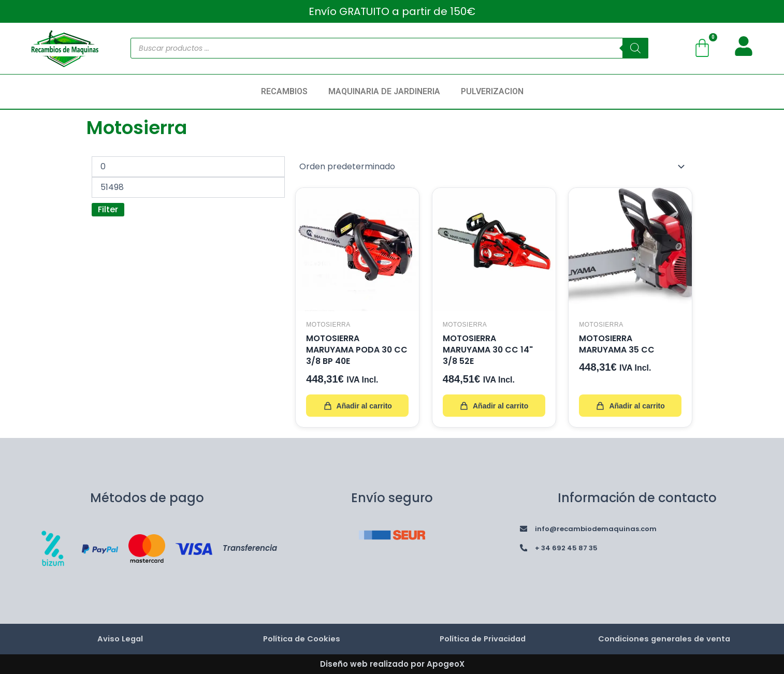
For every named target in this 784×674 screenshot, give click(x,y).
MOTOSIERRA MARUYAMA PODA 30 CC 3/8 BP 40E (349, 349)
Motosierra (328, 324)
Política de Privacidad (483, 639)
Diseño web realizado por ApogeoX (392, 663)
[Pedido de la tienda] (494, 167)
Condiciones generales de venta (664, 639)
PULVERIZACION (492, 91)
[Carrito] (702, 48)
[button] (287, 92)
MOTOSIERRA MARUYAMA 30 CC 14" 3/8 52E (488, 349)
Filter (108, 209)
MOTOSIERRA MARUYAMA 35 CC (617, 343)
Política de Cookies (301, 639)
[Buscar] (635, 48)
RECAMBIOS (284, 91)
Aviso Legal (120, 639)
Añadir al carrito (357, 405)
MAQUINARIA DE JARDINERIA (384, 91)
